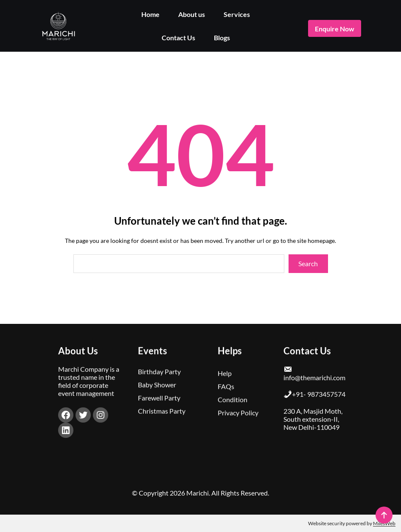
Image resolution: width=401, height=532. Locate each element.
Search (308, 263)
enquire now (335, 29)
